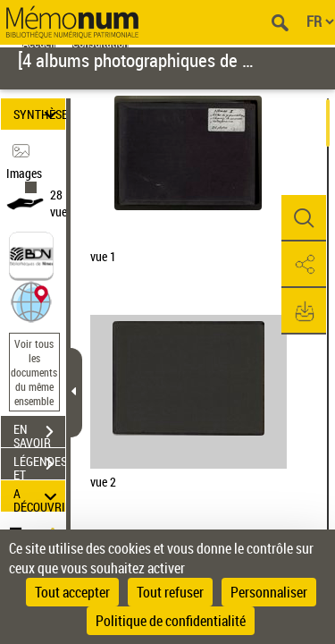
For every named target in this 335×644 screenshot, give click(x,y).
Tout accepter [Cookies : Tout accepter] (72, 592)
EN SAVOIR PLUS (39, 434)
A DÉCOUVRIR (39, 496)
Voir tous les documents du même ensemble (34, 372)
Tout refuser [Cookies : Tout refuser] (170, 592)
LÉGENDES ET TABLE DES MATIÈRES (39, 466)
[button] (31, 300)
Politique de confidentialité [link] (171, 621)
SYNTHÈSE (39, 114)
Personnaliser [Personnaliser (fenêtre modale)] (269, 592)
